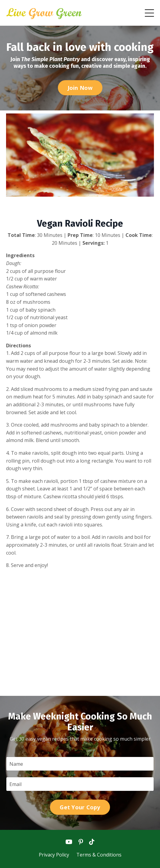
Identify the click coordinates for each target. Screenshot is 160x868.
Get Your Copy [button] (80, 807)
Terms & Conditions (99, 855)
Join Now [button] (80, 88)
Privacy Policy (55, 855)
